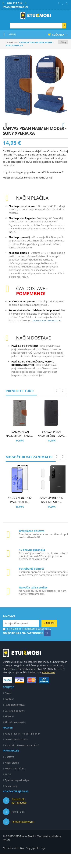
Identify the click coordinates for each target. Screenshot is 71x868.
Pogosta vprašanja (15, 783)
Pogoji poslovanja (15, 719)
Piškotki (9, 731)
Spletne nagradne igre (17, 794)
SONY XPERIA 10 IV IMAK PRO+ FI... (20, 514)
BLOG (8, 789)
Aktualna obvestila (15, 737)
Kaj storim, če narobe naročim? (22, 760)
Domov (9, 42)
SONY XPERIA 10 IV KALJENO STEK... (51, 514)
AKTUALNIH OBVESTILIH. (47, 335)
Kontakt (9, 713)
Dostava (9, 771)
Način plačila (12, 777)
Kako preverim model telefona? (22, 748)
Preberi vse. (49, 687)
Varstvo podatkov (15, 725)
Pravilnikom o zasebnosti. (36, 643)
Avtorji (7, 854)
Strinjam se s (12, 643)
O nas (8, 707)
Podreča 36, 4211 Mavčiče (19, 815)
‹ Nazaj (63, 42)
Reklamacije (11, 800)
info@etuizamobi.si (23, 836)
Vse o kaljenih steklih (16, 754)
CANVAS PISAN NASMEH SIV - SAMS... (20, 448)
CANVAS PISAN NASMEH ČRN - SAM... (52, 448)
